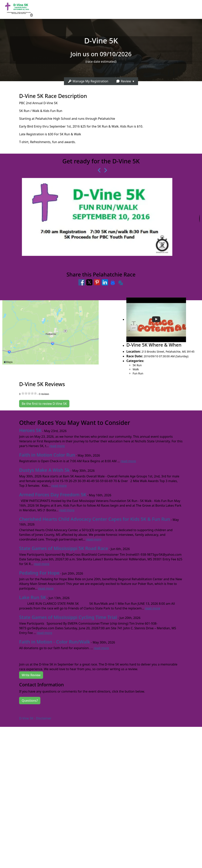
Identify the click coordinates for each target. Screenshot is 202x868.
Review (123, 81)
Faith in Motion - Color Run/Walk (54, 642)
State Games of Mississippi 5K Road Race (64, 548)
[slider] (29, 393)
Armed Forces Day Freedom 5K (53, 495)
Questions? (30, 701)
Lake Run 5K (32, 597)
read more (57, 446)
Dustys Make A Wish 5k (44, 470)
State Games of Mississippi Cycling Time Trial (68, 617)
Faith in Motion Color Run (47, 455)
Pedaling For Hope (39, 573)
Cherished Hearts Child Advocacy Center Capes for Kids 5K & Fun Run (94, 519)
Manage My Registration (88, 81)
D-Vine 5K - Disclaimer (35, 718)
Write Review (31, 675)
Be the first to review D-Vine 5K (44, 404)
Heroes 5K (30, 430)
